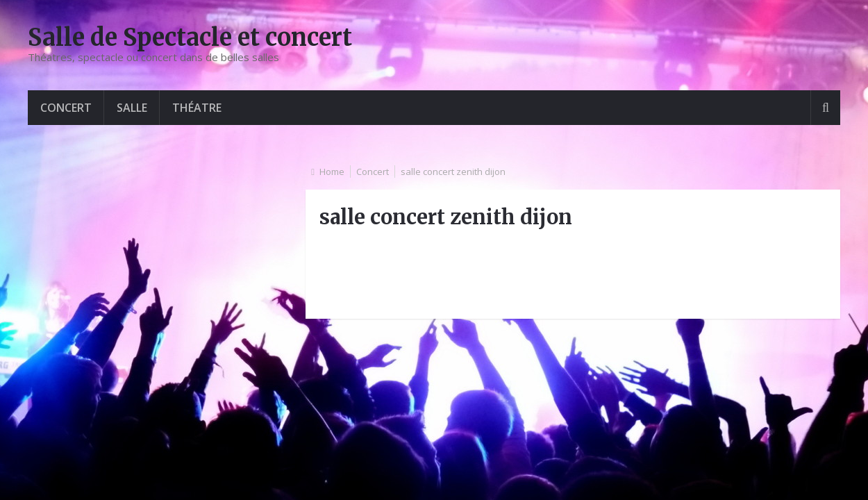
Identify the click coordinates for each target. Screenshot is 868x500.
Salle (132, 108)
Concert (66, 108)
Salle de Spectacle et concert (190, 37)
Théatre (197, 108)
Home (332, 172)
